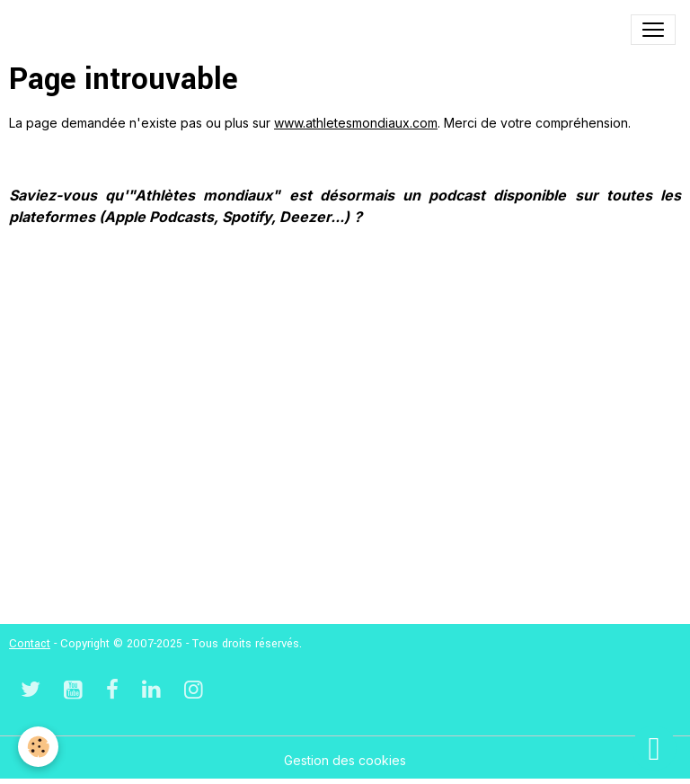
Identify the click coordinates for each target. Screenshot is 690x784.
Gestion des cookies (345, 760)
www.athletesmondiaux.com (356, 123)
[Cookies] (38, 747)
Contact (30, 644)
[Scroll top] (654, 748)
